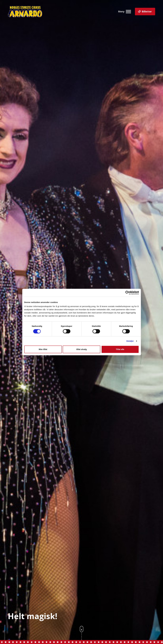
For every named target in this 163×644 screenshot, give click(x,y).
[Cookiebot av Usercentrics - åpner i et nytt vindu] (127, 293)
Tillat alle (120, 349)
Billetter (145, 12)
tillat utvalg (81, 349)
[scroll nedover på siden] (82, 635)
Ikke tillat (43, 349)
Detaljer (130, 341)
